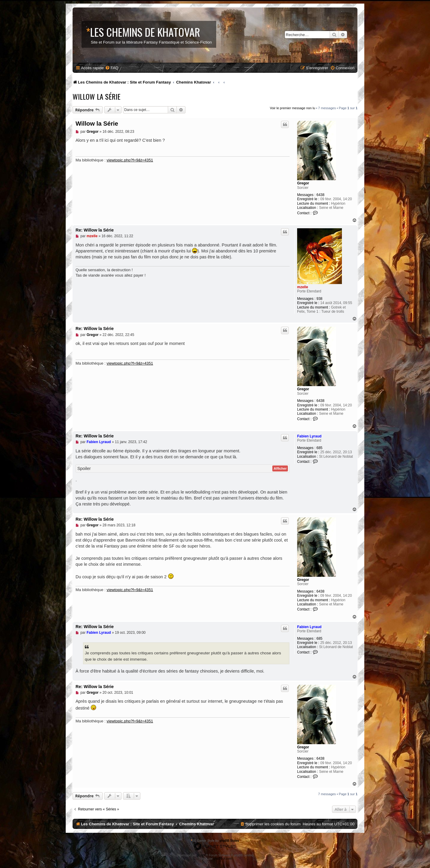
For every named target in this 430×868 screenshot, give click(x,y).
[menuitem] (112, 68)
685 (320, 448)
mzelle (303, 287)
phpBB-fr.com (223, 859)
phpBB (201, 855)
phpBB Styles (229, 841)
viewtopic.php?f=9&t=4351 (130, 160)
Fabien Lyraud (309, 436)
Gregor (303, 183)
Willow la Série (96, 96)
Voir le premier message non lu (293, 108)
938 (320, 299)
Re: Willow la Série (95, 230)
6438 (321, 195)
